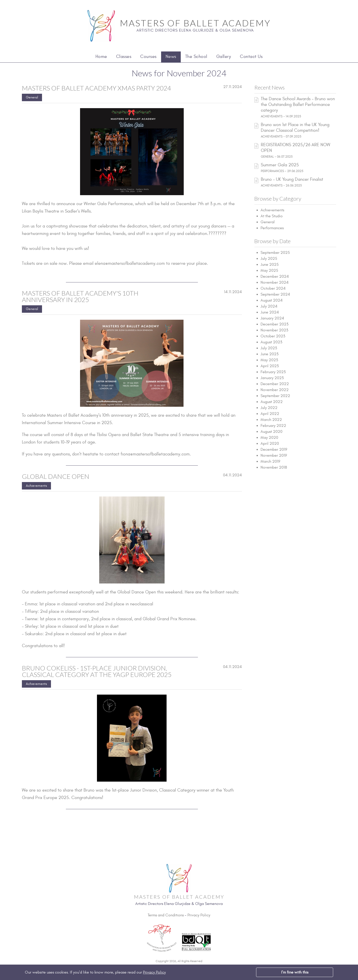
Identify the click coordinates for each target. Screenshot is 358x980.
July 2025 (269, 259)
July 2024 (269, 306)
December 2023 (274, 324)
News (171, 57)
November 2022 (275, 390)
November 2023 (274, 330)
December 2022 (275, 384)
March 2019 (270, 461)
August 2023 (271, 342)
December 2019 (274, 449)
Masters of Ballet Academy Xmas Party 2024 (96, 88)
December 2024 (275, 276)
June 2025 (270, 265)
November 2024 (275, 282)
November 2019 (274, 455)
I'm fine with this (295, 972)
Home (101, 57)
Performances (272, 228)
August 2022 (272, 402)
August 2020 (271, 432)
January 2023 (272, 378)
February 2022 (273, 426)
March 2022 (271, 420)
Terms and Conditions (166, 915)
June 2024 (270, 312)
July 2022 (269, 408)
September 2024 (275, 294)
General (32, 97)
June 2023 (269, 354)
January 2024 (272, 318)
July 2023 (269, 348)
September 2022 (275, 396)
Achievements (36, 486)
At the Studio (272, 216)
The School (196, 57)
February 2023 (273, 372)
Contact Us (251, 57)
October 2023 (273, 336)
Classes (124, 57)
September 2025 (275, 253)
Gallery (224, 57)
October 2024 (273, 288)
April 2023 (270, 366)
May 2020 (269, 438)
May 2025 (269, 270)
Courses (148, 57)
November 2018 (274, 467)
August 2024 (272, 300)
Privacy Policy (199, 915)
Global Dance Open (56, 476)
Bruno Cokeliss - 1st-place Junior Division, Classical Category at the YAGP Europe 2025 (97, 671)
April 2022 (270, 414)
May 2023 (269, 360)
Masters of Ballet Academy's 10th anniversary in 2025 (80, 296)
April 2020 (270, 444)
